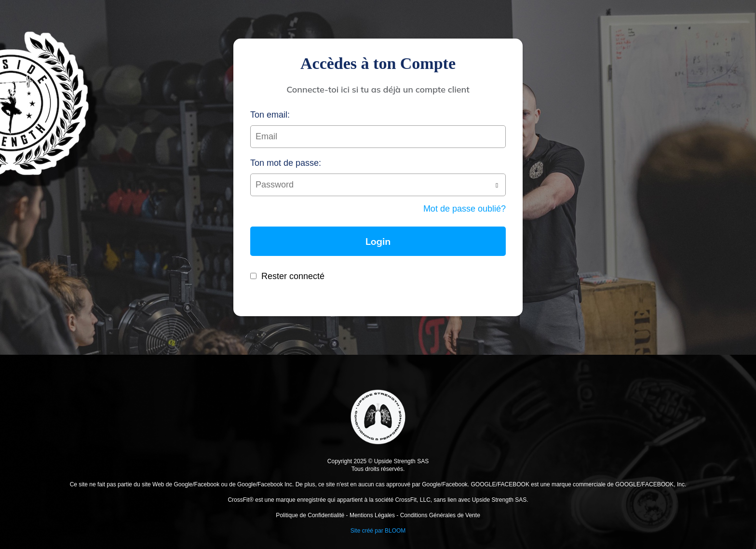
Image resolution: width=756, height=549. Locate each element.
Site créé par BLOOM (378, 531)
